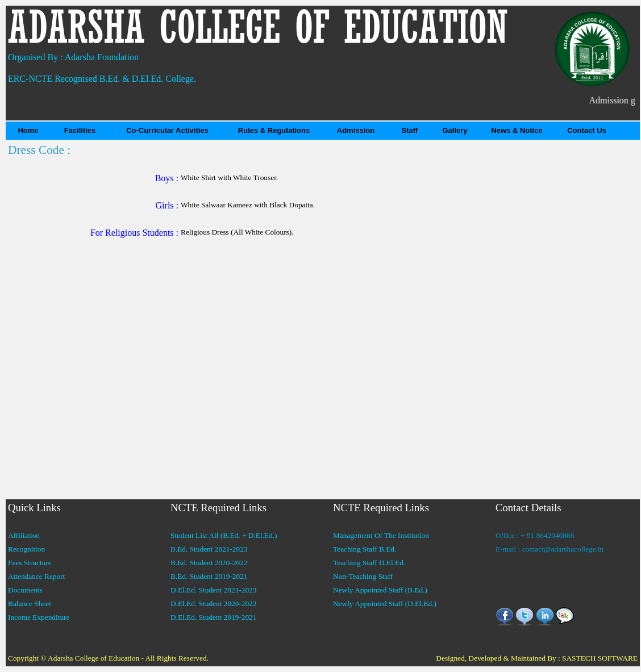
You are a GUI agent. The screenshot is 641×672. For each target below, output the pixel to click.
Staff (410, 130)
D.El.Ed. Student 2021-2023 (213, 590)
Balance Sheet (30, 604)
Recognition (26, 549)
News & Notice (517, 130)
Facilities (80, 130)
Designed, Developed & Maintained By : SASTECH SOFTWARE (537, 658)
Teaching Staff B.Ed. (365, 549)
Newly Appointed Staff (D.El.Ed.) (385, 604)
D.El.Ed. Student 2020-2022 (213, 604)
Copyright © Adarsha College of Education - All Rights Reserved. (108, 658)
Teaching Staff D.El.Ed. (369, 563)
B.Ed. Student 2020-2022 (209, 563)
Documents (25, 590)
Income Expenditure (39, 617)
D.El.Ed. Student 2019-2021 (213, 617)
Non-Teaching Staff (363, 576)
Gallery (455, 130)
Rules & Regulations (274, 130)
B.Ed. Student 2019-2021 (209, 576)
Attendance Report (36, 576)
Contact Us (587, 130)
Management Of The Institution (381, 535)
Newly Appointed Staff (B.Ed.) (380, 590)
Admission (356, 130)
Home (28, 130)
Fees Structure (30, 563)
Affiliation (24, 535)
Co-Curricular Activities (167, 130)
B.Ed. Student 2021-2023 (209, 549)
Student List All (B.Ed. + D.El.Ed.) (224, 535)
